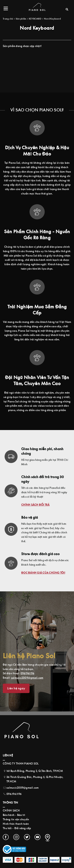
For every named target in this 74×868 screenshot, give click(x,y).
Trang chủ (8, 19)
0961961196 (27, 673)
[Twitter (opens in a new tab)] (27, 837)
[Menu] (6, 8)
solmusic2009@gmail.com (27, 678)
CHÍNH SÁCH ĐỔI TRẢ (35, 505)
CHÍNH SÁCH (11, 810)
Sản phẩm (21, 19)
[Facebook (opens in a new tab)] (6, 837)
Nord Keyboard (52, 19)
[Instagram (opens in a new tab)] (16, 837)
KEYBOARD (35, 19)
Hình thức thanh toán (16, 824)
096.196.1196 (14, 794)
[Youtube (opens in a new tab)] (37, 837)
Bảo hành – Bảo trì (14, 815)
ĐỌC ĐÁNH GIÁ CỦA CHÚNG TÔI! (43, 573)
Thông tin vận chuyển (16, 819)
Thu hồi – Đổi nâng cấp (17, 828)
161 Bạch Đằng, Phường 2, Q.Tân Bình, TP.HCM (35, 771)
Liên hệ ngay (16, 688)
